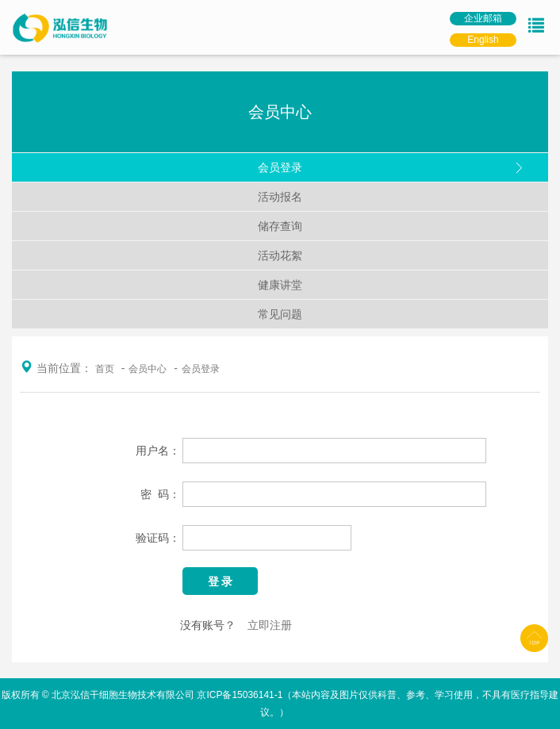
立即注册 (270, 625)
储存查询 (280, 226)
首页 (105, 369)
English (483, 40)
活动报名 (280, 197)
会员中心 (148, 369)
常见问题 (280, 314)
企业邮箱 (483, 18)
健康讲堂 (280, 285)
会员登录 (280, 167)
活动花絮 (280, 255)
